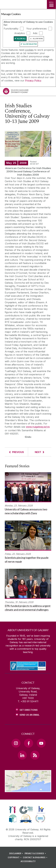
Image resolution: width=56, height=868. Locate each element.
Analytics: (20, 33)
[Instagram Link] (16, 743)
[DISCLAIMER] (17, 853)
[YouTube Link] (41, 743)
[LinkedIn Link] (22, 755)
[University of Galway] (16, 92)
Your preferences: (37, 29)
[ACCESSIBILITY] (28, 861)
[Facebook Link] (29, 743)
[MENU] (51, 4)
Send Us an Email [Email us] (29, 715)
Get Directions (29, 710)
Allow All (21, 39)
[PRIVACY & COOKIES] (36, 853)
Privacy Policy (33, 81)
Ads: (35, 33)
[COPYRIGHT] (15, 857)
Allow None (38, 39)
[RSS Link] (35, 755)
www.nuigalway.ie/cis (38, 427)
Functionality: (11, 29)
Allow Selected (30, 44)
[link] (12, 810)
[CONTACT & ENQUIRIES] (36, 857)
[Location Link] (28, 790)
